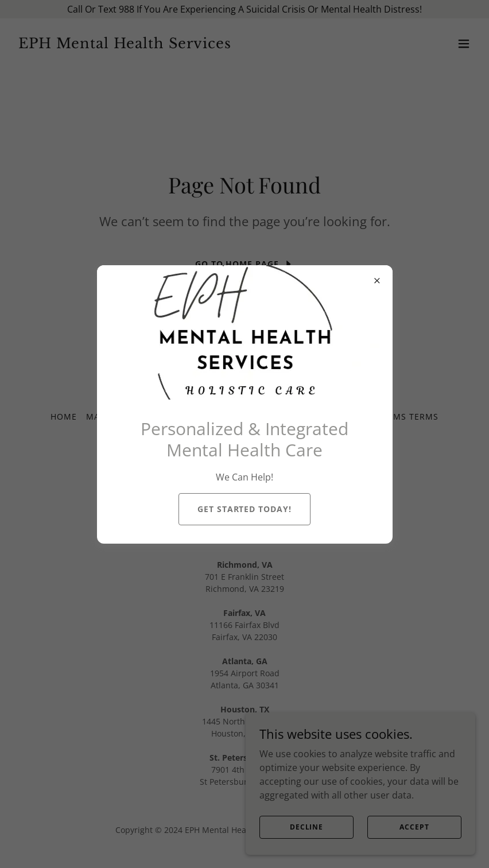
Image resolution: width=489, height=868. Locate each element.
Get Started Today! (245, 509)
